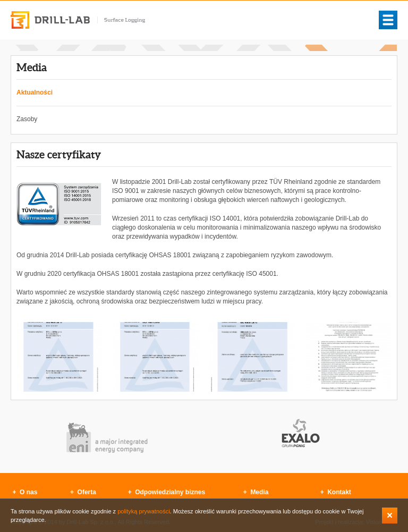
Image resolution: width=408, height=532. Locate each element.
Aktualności (35, 92)
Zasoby (27, 119)
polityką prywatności (143, 511)
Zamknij (390, 516)
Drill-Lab (78, 20)
